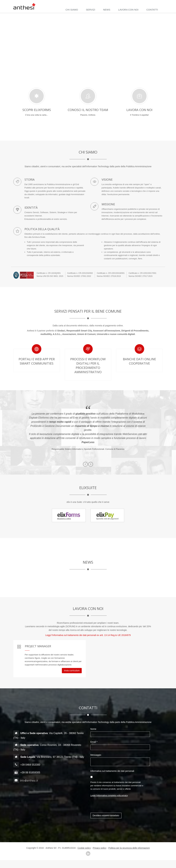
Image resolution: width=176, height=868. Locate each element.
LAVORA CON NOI (128, 10)
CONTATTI (152, 10)
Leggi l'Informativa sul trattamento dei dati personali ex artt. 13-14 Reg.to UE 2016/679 (88, 635)
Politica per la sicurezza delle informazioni (129, 848)
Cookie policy (84, 848)
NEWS (107, 10)
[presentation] (115, 807)
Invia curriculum (72, 671)
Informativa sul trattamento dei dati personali (113, 771)
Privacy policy (100, 848)
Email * (94, 742)
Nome (94, 729)
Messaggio (96, 755)
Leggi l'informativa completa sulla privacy (109, 795)
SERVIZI (90, 10)
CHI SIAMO (72, 10)
